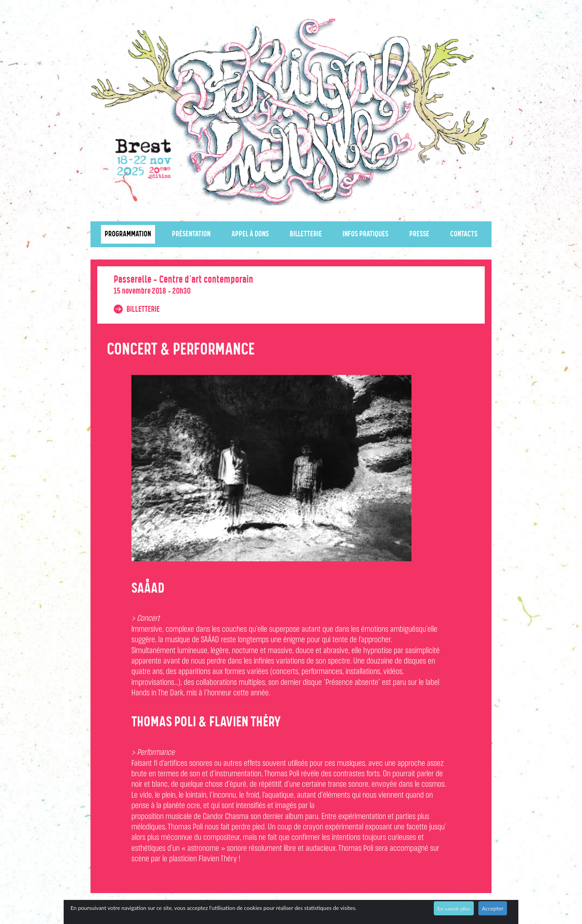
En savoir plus (454, 908)
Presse (419, 234)
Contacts (464, 234)
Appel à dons (250, 234)
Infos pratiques (365, 234)
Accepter (493, 908)
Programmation (128, 234)
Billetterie (306, 234)
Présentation (191, 234)
